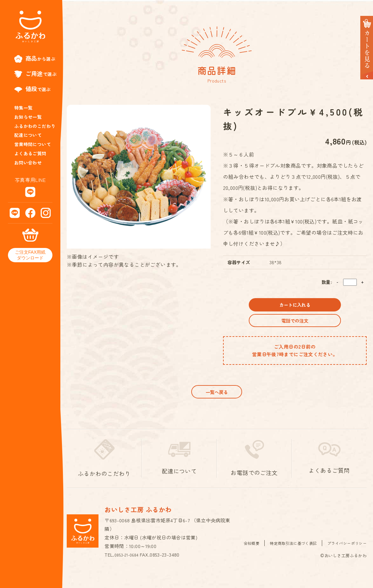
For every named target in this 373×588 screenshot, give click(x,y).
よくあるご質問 (30, 153)
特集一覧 (24, 108)
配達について (28, 135)
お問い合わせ (28, 163)
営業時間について (33, 144)
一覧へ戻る (217, 403)
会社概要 (244, 556)
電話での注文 (295, 327)
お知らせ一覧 (28, 117)
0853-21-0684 (129, 568)
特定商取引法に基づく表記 (288, 556)
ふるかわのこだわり (35, 126)
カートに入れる (295, 307)
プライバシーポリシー (345, 556)
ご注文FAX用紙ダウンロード (30, 255)
